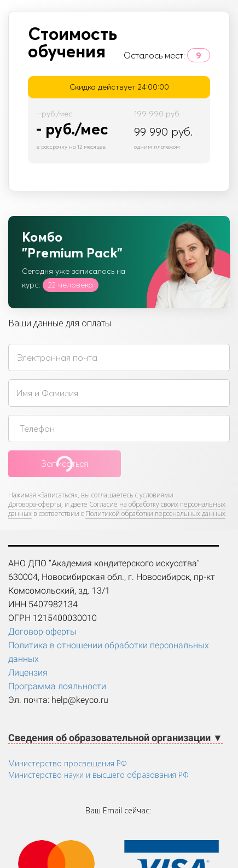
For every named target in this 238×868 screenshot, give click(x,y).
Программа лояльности (57, 686)
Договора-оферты (35, 504)
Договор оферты (42, 632)
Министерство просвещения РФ (68, 763)
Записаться (65, 464)
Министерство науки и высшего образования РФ (98, 775)
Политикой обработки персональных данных (155, 514)
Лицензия (28, 673)
